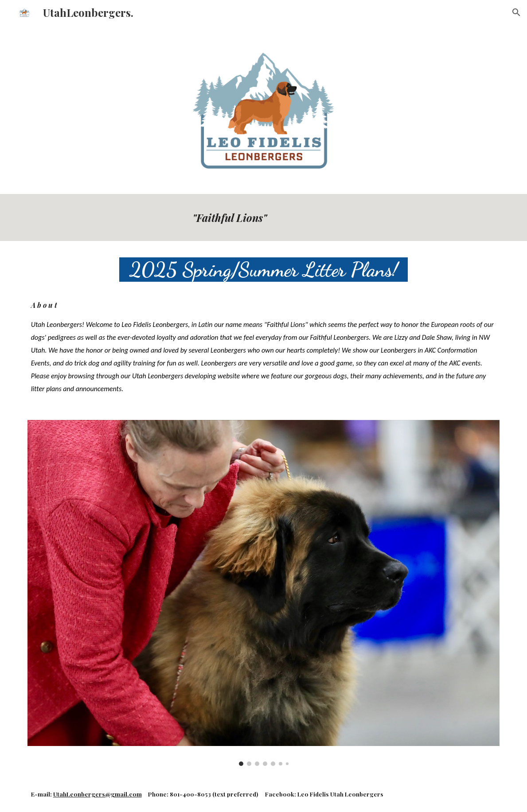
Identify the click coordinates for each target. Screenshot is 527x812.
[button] (516, 12)
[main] (344, 218)
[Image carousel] (264, 593)
